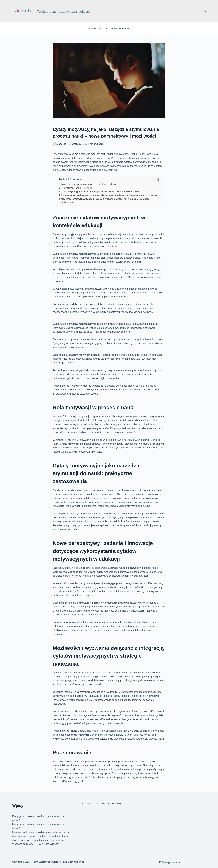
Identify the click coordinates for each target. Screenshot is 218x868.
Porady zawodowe (121, 28)
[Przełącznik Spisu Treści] (154, 180)
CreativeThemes (76, 862)
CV (106, 28)
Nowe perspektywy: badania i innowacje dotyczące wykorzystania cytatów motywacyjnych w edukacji (109, 195)
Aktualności (94, 28)
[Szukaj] (205, 11)
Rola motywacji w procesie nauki (77, 188)
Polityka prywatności (170, 862)
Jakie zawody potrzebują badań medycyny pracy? (39, 840)
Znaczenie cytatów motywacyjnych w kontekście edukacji (88, 184)
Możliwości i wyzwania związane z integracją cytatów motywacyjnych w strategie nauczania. (105, 199)
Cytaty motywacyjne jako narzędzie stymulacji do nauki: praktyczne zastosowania (100, 191)
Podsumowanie (68, 202)
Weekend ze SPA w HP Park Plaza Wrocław (36, 844)
